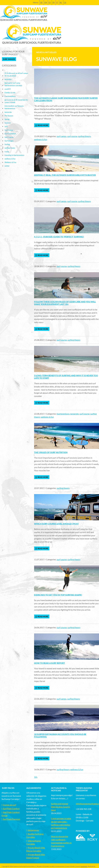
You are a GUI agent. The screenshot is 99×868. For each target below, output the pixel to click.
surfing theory (84, 136)
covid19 (8, 89)
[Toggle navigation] (95, 34)
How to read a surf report (49, 663)
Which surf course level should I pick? (56, 524)
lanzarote (74, 414)
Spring (7, 119)
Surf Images (9, 59)
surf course (72, 136)
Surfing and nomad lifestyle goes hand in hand (60, 807)
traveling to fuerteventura (14, 155)
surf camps (62, 136)
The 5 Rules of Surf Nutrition (51, 452)
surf (6, 126)
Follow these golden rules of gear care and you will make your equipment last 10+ (65, 303)
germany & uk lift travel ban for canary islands (16, 101)
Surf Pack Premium (12, 819)
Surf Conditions (10, 134)
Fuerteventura (10, 96)
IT (57, 3)
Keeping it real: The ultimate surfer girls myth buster (65, 175)
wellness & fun (41, 139)
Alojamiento (33, 830)
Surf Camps (9, 130)
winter (7, 166)
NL (61, 3)
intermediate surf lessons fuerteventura (14, 107)
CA (65, 3)
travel (7, 152)
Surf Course (9, 137)
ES (50, 3)
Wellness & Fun (10, 162)
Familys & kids (10, 93)
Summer (8, 123)
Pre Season (9, 116)
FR (54, 3)
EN (46, 3)
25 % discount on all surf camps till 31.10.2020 (16, 74)
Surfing (7, 144)
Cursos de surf (10, 805)
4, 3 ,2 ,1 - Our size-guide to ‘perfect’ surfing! (59, 237)
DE (41, 3)
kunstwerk (84, 866)
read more (42, 125)
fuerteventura (63, 414)
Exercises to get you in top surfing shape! (58, 595)
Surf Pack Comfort (11, 808)
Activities (8, 79)
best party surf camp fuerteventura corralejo (13, 84)
